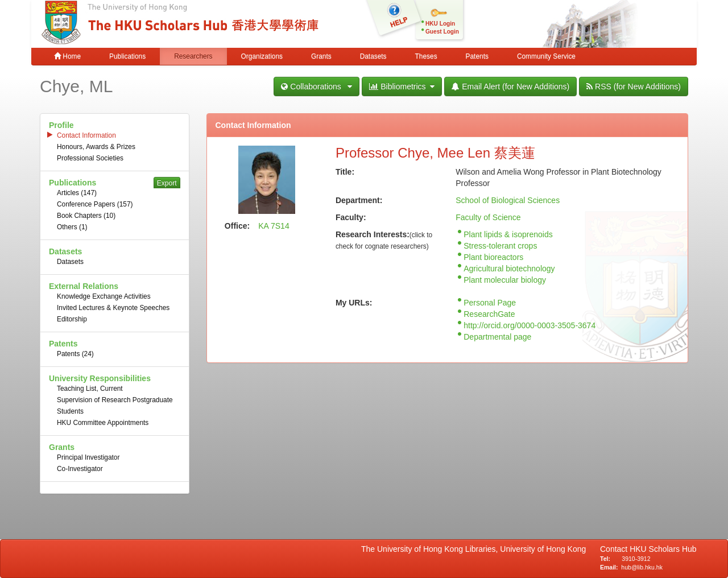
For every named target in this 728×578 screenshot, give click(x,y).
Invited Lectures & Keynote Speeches (113, 308)
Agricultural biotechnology (509, 269)
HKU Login (440, 24)
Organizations (262, 56)
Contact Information (86, 135)
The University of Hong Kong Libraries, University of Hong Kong (476, 549)
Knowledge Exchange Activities (104, 296)
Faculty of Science (488, 217)
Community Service (546, 56)
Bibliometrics (402, 86)
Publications (127, 56)
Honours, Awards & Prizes (96, 147)
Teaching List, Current (90, 389)
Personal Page (490, 303)
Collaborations (317, 86)
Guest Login (442, 32)
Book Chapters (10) (86, 216)
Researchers (193, 56)
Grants (321, 56)
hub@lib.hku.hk (642, 567)
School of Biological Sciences (508, 200)
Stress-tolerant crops (500, 246)
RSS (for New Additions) (634, 86)
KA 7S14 (274, 226)
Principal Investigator (88, 457)
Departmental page (497, 337)
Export (167, 183)
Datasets (373, 56)
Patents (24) (75, 354)
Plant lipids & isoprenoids (508, 234)
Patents (477, 56)
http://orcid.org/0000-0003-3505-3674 (530, 325)
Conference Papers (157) (95, 204)
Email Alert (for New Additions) (510, 86)
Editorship (72, 319)
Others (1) (72, 227)
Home (67, 56)
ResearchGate (489, 314)
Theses (426, 56)
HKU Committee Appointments (103, 423)
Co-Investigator (80, 469)
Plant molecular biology (505, 280)
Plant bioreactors (493, 257)
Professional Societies (90, 158)
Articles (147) (77, 193)
